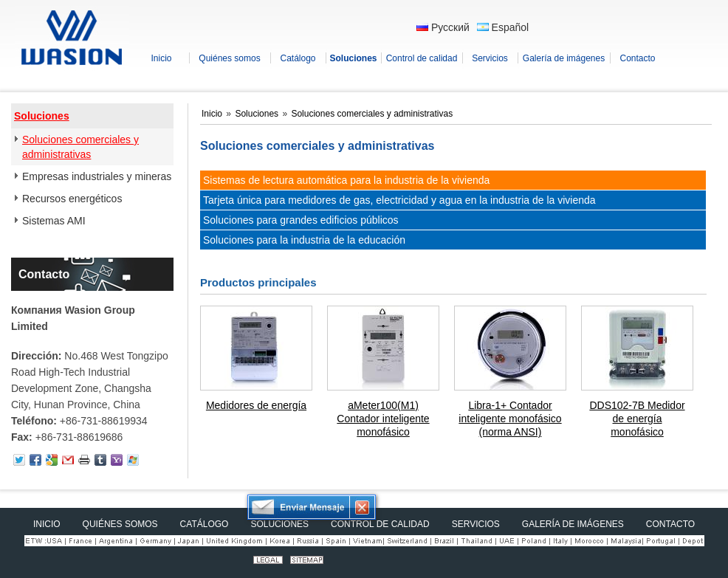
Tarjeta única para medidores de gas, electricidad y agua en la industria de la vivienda (399, 200)
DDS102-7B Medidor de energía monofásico (637, 419)
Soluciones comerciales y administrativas (80, 147)
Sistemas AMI (54, 221)
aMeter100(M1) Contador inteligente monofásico (383, 419)
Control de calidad (380, 524)
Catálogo (205, 524)
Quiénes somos (120, 524)
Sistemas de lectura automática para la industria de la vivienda (346, 180)
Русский (443, 27)
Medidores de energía (256, 405)
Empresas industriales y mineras (97, 176)
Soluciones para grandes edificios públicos (301, 220)
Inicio (213, 114)
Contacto (44, 274)
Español (503, 27)
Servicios (476, 524)
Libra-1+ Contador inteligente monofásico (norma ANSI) (510, 419)
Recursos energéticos (72, 199)
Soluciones (42, 116)
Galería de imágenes (573, 524)
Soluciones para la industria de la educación (304, 240)
